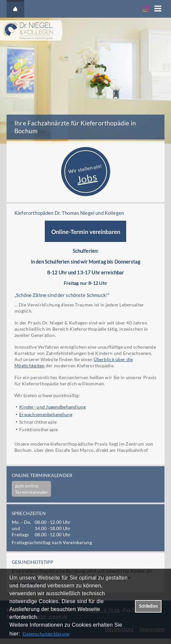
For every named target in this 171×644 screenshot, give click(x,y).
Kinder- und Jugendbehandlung (52, 407)
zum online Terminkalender (32, 489)
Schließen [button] (148, 606)
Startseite (15, 9)
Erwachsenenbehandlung (46, 414)
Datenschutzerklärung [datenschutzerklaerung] (46, 634)
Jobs (87, 178)
